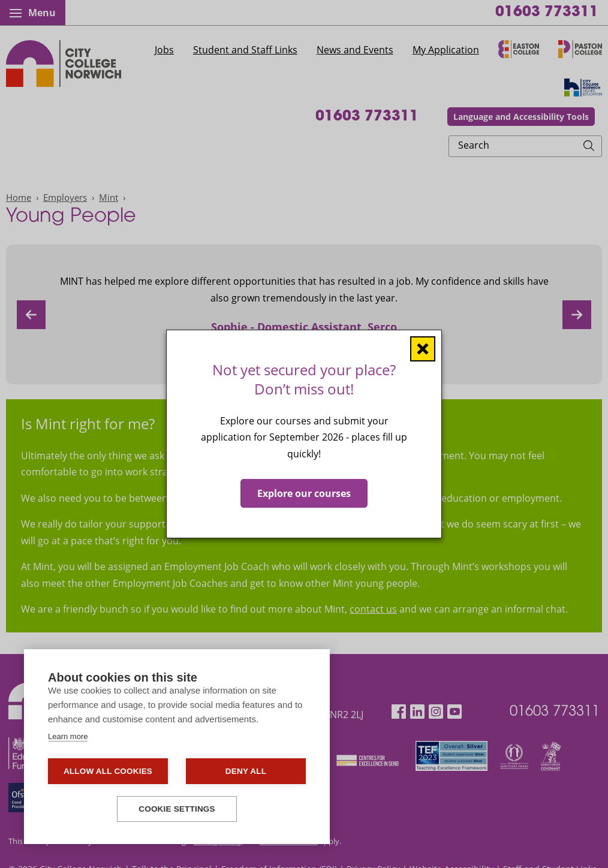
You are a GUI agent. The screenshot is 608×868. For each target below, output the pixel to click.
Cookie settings (177, 809)
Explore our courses (304, 493)
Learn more (68, 736)
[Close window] (423, 349)
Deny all (246, 771)
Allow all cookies (108, 771)
